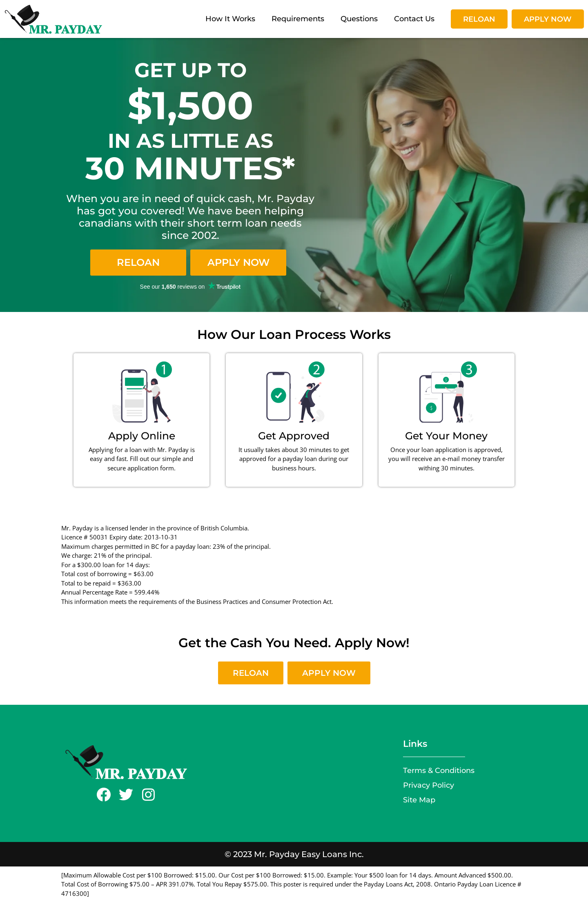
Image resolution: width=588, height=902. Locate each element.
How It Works (230, 19)
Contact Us (414, 19)
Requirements (298, 19)
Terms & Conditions (439, 770)
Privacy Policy (429, 785)
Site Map (419, 800)
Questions (359, 19)
